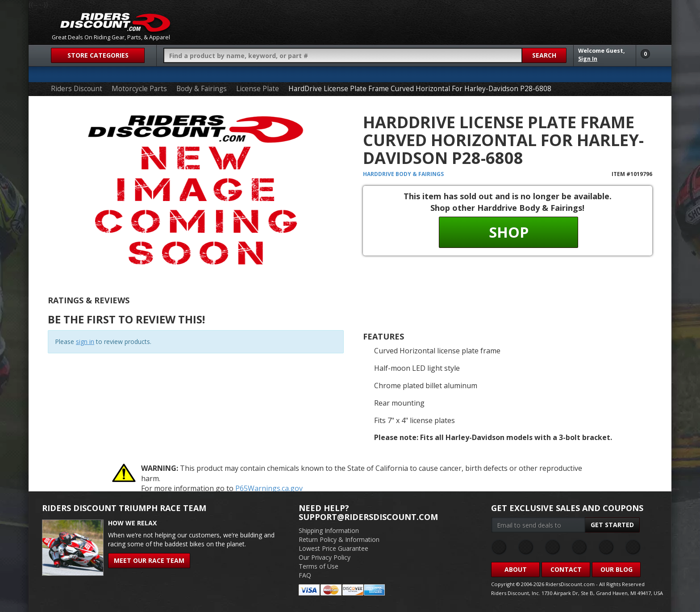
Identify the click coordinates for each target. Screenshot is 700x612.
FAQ (305, 575)
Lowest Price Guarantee (333, 548)
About (516, 569)
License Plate (258, 89)
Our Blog (617, 569)
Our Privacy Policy (325, 557)
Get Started (612, 525)
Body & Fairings (202, 89)
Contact (566, 569)
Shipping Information (329, 530)
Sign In (588, 59)
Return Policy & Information (339, 539)
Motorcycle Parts (139, 89)
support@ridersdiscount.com (368, 517)
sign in (85, 342)
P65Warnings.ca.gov (269, 488)
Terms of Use (319, 566)
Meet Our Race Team (149, 560)
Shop (509, 232)
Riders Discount (77, 89)
